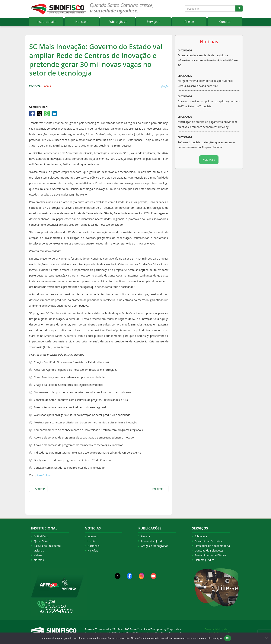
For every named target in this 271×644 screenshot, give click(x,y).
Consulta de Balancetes (209, 550)
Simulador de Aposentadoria (212, 546)
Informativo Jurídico (153, 541)
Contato (225, 22)
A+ (163, 86)
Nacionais (94, 546)
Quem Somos (42, 541)
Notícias (82, 22)
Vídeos (38, 555)
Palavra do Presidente (47, 546)
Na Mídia (93, 550)
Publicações (118, 22)
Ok (228, 638)
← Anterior (38, 489)
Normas (39, 560)
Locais (91, 541)
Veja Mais (209, 160)
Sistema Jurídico (205, 560)
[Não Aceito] (266, 638)
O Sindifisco (41, 536)
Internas (93, 536)
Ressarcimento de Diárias (210, 555)
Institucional (46, 22)
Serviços (153, 22)
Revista (145, 536)
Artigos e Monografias (155, 546)
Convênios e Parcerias (208, 541)
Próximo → (159, 489)
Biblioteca (201, 536)
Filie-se (189, 22)
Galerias (39, 550)
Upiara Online (42, 475)
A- (167, 86)
